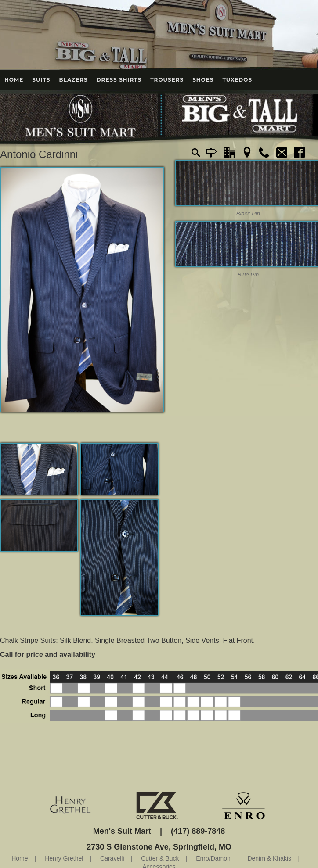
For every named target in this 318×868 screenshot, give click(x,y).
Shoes (203, 80)
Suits (41, 80)
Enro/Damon (213, 858)
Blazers (73, 80)
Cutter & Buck (160, 858)
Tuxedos (237, 80)
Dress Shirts (119, 80)
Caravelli (112, 858)
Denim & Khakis (269, 858)
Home (14, 80)
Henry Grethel (64, 858)
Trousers (167, 80)
